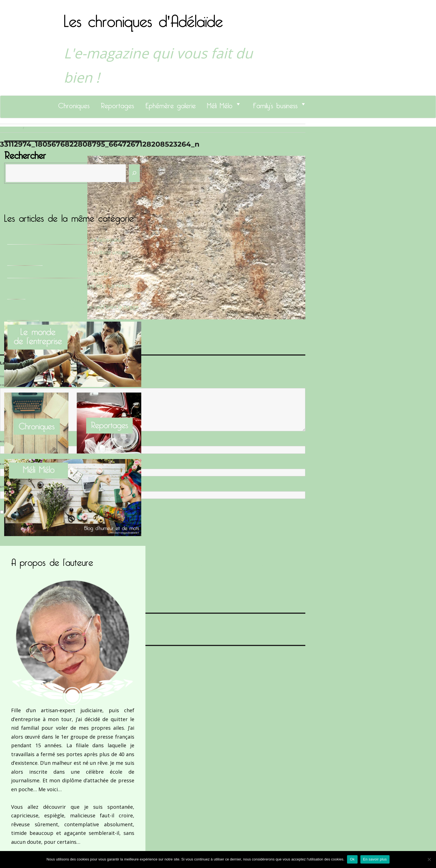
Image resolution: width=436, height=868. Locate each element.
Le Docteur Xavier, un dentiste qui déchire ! (59, 273)
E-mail (6, 464)
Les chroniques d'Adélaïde (143, 18)
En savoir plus (375, 859)
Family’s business (275, 104)
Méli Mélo (220, 104)
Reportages (117, 104)
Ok (352, 859)
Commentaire (11, 385)
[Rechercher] (134, 173)
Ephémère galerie (170, 104)
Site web (6, 487)
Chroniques (74, 104)
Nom (4, 442)
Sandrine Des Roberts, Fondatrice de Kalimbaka (64, 240)
